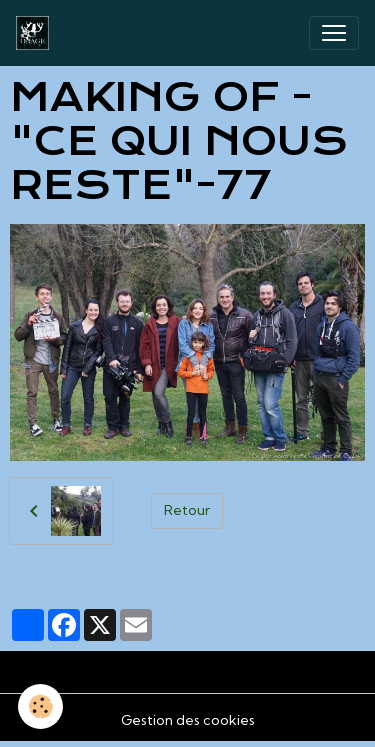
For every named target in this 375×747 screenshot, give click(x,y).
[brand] (36, 33)
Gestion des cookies (188, 720)
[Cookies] (40, 706)
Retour (187, 510)
